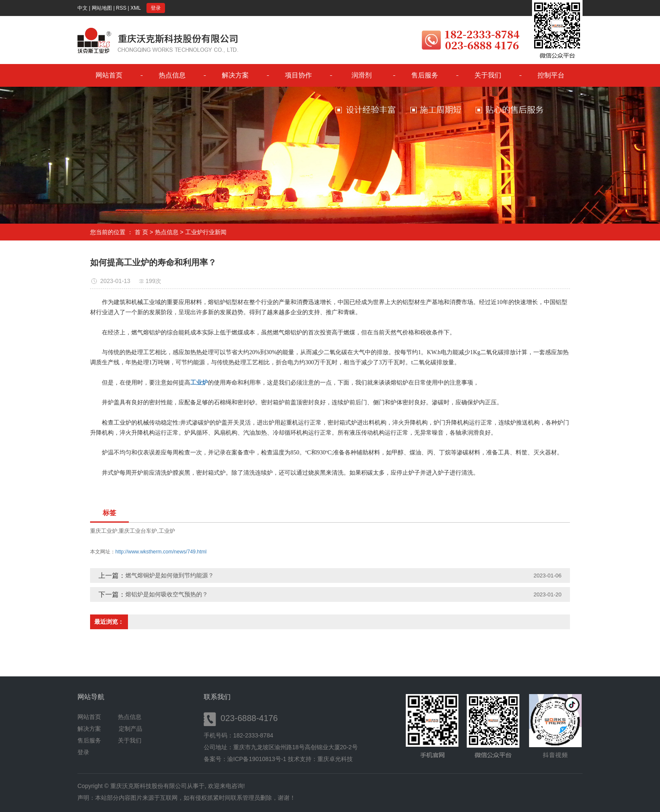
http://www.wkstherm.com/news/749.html (161, 552)
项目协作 (298, 75)
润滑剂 (362, 75)
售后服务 (425, 75)
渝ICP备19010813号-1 (257, 759)
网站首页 (109, 75)
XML (136, 8)
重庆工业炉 (104, 531)
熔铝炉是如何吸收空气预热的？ (167, 594)
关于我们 (488, 75)
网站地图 (102, 8)
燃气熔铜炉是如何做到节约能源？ (170, 575)
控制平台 (551, 75)
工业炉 (167, 531)
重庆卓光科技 (335, 759)
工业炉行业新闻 (206, 232)
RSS (121, 8)
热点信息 (172, 75)
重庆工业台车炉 (138, 531)
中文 (82, 8)
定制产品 (130, 729)
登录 (156, 8)
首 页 (141, 232)
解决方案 (235, 75)
